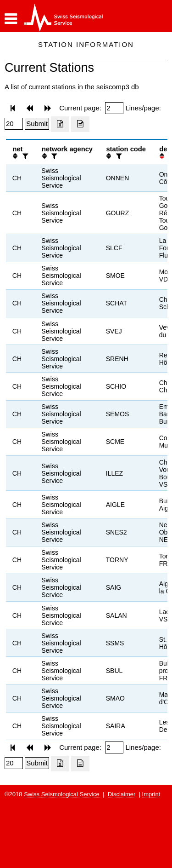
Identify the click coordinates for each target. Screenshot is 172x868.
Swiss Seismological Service (62, 794)
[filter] (24, 156)
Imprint (151, 794)
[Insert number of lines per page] (14, 124)
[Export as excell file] (60, 124)
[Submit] (37, 124)
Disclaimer (122, 794)
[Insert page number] (114, 108)
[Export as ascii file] (80, 124)
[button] (11, 19)
